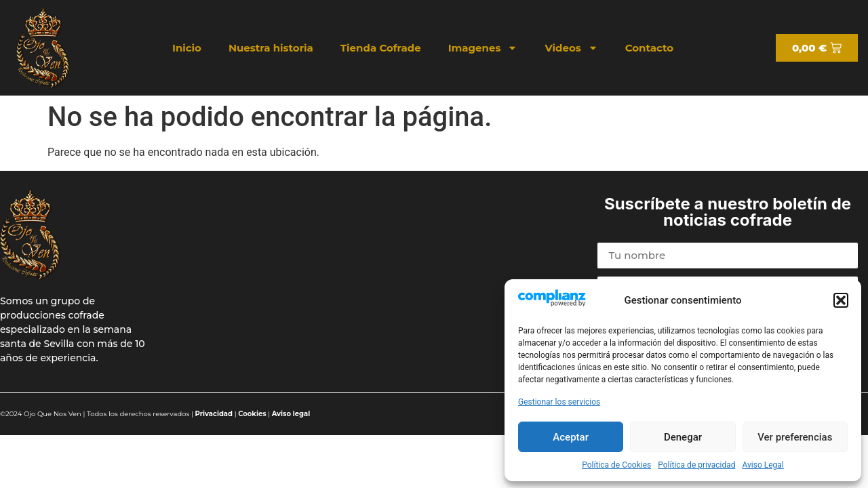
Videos (571, 48)
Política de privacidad (696, 465)
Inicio (187, 48)
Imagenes (483, 48)
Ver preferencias (795, 437)
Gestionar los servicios (559, 402)
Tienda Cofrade (381, 48)
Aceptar (571, 437)
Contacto (649, 48)
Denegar (683, 437)
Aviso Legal (763, 465)
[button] (841, 300)
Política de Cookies (616, 465)
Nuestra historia (271, 48)
